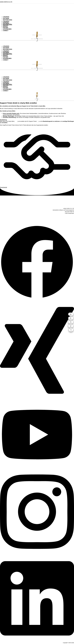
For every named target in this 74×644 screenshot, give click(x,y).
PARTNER (5, 28)
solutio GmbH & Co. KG (6, 2)
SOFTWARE (6, 18)
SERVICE (5, 26)
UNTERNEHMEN (7, 29)
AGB (37, 216)
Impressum (37, 220)
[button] (37, 11)
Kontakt (37, 222)
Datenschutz (37, 218)
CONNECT (6, 31)
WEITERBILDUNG (7, 20)
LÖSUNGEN (6, 17)
